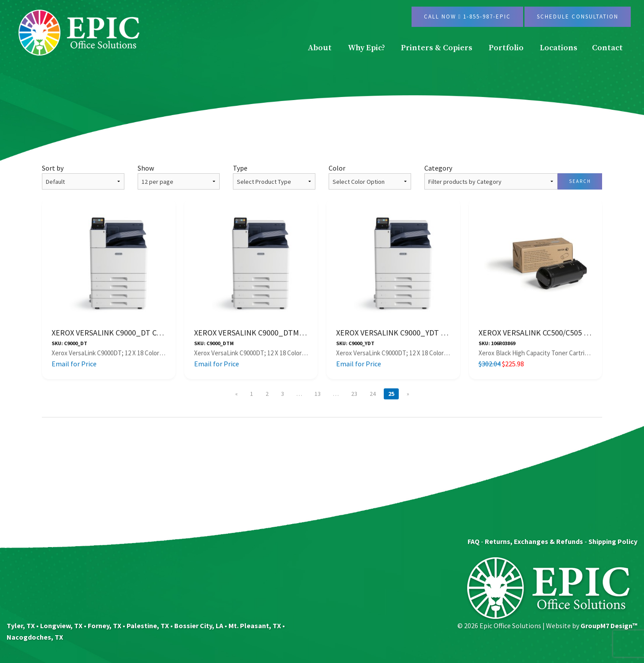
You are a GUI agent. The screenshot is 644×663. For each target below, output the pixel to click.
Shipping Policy (613, 541)
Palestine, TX (148, 626)
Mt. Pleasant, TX (255, 626)
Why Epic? (367, 48)
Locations (559, 48)
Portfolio (506, 48)
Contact (607, 48)
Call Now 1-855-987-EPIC (468, 17)
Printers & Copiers (437, 48)
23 (354, 394)
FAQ (474, 541)
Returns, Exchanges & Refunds (534, 541)
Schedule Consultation (578, 17)
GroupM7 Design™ (609, 626)
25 (391, 394)
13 (318, 394)
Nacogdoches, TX (35, 637)
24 (373, 394)
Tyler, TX (21, 626)
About (320, 48)
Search (580, 181)
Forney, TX (105, 626)
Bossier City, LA (199, 626)
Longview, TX (61, 626)
